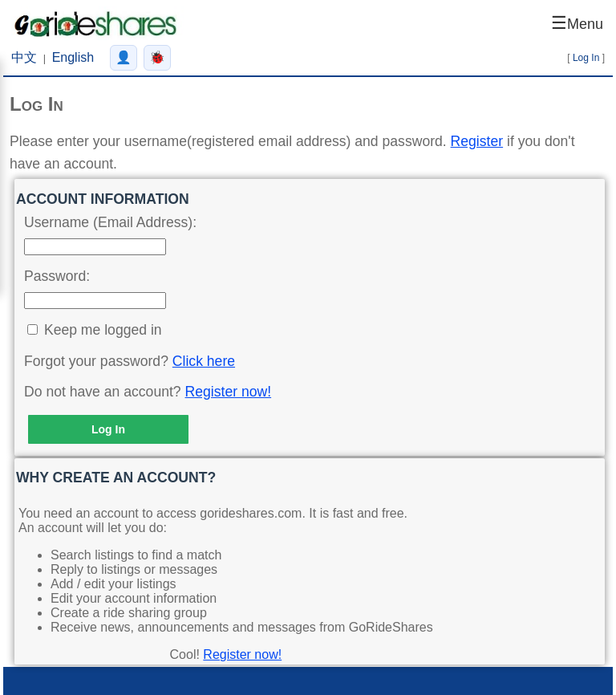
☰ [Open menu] (577, 23)
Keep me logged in (103, 330)
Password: (57, 276)
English (73, 57)
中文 (24, 57)
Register (477, 141)
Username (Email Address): (110, 222)
